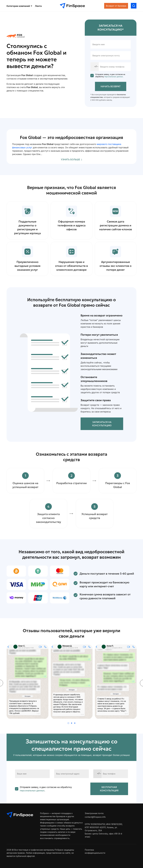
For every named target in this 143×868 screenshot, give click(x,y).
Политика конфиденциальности (95, 851)
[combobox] (95, 67)
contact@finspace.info (95, 817)
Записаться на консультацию (102, 424)
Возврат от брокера (116, 6)
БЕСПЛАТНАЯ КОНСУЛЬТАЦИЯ (109, 789)
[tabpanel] (28, 683)
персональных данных (113, 77)
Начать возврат (111, 86)
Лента (38, 6)
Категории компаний (19, 6)
